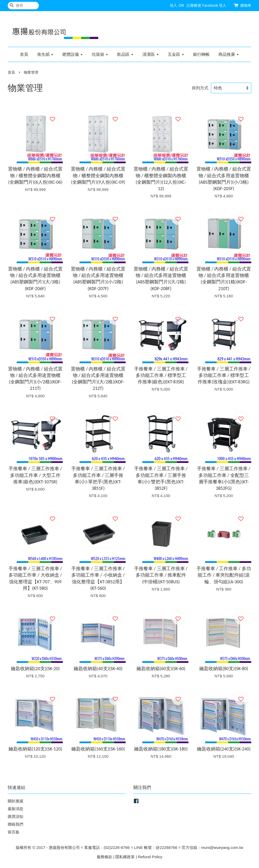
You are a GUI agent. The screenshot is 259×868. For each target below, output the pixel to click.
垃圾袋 (100, 54)
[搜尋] (23, 6)
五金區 (176, 54)
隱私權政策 (125, 857)
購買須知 (16, 816)
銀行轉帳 (201, 54)
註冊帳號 (194, 5)
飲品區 (125, 54)
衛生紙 (45, 54)
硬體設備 (73, 54)
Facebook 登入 (214, 5)
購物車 (246, 5)
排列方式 (200, 88)
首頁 (24, 54)
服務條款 (104, 857)
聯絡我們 (16, 824)
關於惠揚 (16, 801)
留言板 (14, 832)
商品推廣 (229, 54)
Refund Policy (150, 857)
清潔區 (151, 54)
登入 (173, 5)
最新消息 (16, 809)
